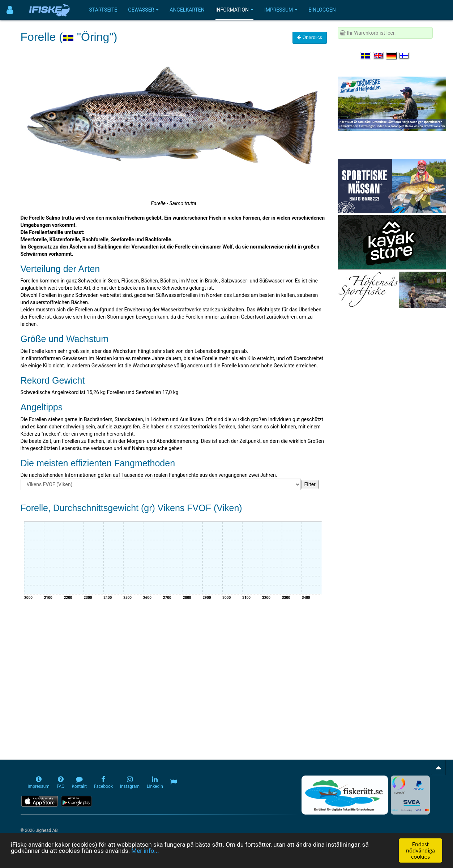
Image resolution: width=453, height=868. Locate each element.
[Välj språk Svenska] (366, 56)
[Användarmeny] (10, 10)
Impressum (281, 10)
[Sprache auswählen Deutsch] (392, 56)
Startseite (103, 10)
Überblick (310, 37)
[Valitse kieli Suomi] (405, 56)
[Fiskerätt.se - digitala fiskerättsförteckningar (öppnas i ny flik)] (345, 795)
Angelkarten (187, 10)
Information (234, 10)
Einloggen (322, 10)
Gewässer (143, 10)
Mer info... (145, 851)
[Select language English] (379, 56)
